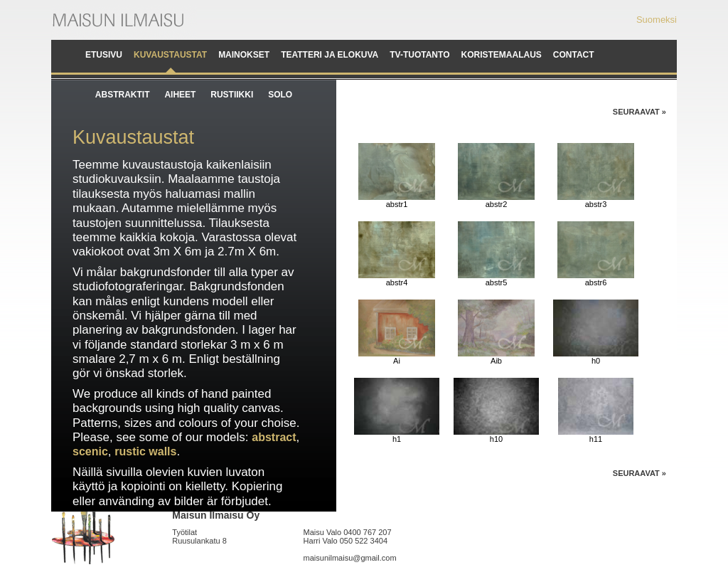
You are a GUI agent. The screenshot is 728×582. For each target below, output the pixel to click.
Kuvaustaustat (170, 55)
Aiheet (180, 95)
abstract (274, 437)
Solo (280, 95)
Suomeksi (657, 20)
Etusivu (104, 55)
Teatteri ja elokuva (330, 55)
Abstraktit (123, 95)
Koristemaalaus (501, 55)
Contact (574, 55)
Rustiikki (232, 95)
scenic (90, 451)
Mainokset (244, 55)
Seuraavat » (639, 112)
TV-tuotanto (419, 55)
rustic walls (145, 451)
